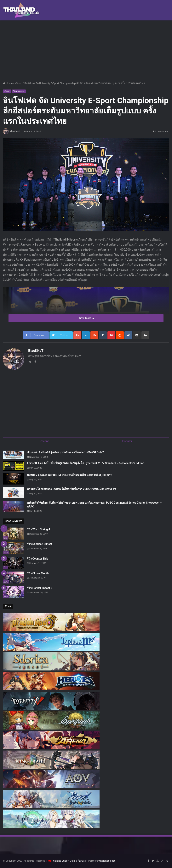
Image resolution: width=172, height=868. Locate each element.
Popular (127, 441)
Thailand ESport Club (63, 861)
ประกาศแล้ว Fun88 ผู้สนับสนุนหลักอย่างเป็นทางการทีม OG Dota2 (66, 453)
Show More (86, 318)
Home (8, 83)
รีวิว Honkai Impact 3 (40, 588)
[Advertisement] (86, 49)
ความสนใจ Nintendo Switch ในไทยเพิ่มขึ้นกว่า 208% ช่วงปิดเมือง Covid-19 (71, 489)
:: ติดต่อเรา (81, 861)
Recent (44, 441)
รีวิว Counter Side (38, 559)
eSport (19, 83)
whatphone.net (107, 861)
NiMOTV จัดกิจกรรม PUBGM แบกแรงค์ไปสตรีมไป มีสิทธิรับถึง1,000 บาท (70, 475)
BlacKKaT (15, 132)
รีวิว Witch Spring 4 (39, 529)
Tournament (19, 91)
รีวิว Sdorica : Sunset (40, 544)
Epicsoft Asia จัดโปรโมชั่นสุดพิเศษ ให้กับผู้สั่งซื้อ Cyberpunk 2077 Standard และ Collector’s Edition (86, 463)
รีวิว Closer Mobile (38, 573)
